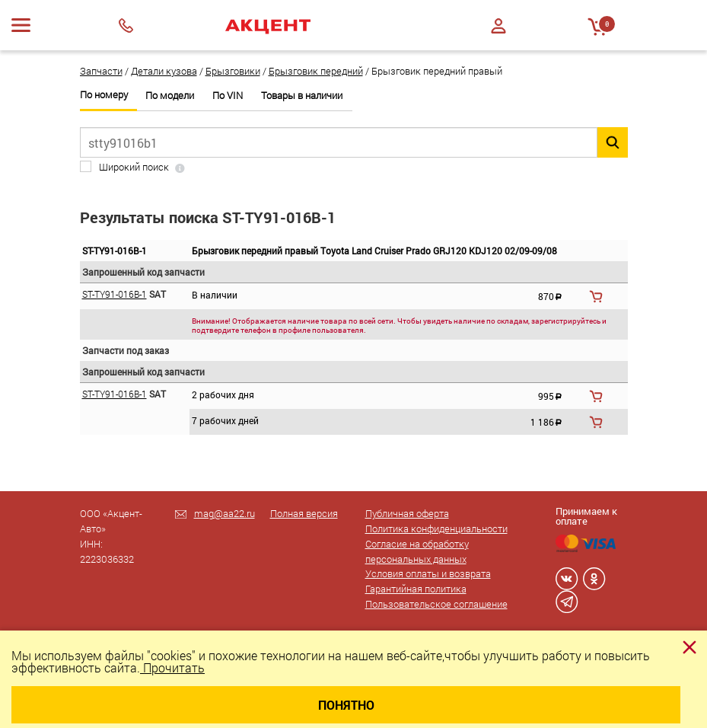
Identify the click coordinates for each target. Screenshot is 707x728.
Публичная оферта (407, 513)
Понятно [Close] (346, 705)
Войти (498, 26)
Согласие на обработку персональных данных (417, 551)
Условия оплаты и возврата (428, 573)
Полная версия (304, 513)
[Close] (689, 647)
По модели (170, 96)
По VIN (228, 96)
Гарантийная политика (416, 589)
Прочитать (172, 667)
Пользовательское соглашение (436, 604)
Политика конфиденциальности (436, 528)
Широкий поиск (134, 167)
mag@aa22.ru (225, 513)
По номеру (104, 95)
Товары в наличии (302, 96)
